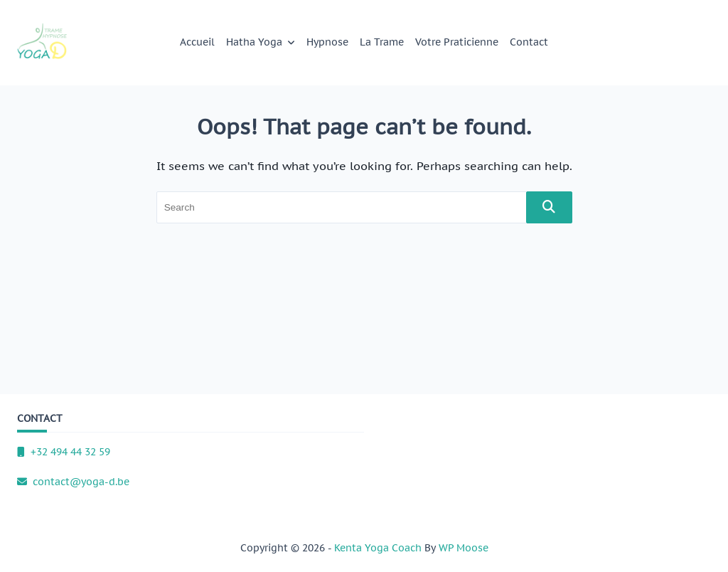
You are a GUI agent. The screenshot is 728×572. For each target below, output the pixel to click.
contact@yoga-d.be (73, 482)
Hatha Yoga (261, 42)
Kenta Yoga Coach (378, 548)
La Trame (382, 42)
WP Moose (464, 548)
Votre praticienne (457, 42)
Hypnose (327, 42)
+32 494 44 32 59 (64, 452)
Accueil (197, 42)
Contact (529, 42)
